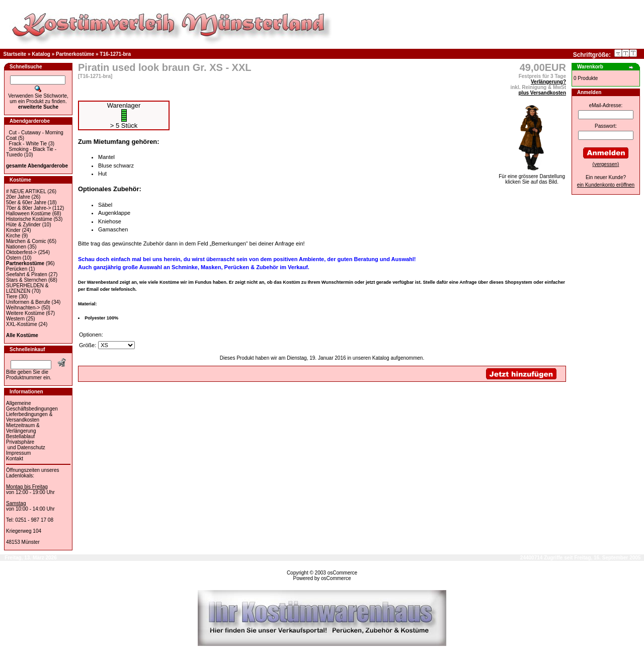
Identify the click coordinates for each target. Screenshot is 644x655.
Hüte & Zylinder (23, 225)
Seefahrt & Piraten (27, 274)
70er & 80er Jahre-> (28, 208)
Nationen (16, 247)
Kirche (13, 236)
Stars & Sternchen (26, 280)
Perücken (17, 269)
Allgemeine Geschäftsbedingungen (32, 406)
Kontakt (15, 459)
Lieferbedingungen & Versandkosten (29, 417)
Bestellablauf (20, 436)
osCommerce (342, 573)
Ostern (14, 258)
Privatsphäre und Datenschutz (26, 445)
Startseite (15, 54)
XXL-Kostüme (22, 324)
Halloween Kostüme (28, 214)
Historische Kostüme (29, 219)
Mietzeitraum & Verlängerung (23, 428)
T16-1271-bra (115, 54)
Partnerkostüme (75, 54)
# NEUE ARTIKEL (26, 191)
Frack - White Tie (28, 144)
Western (15, 319)
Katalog (41, 54)
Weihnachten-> (23, 308)
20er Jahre (18, 197)
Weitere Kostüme (25, 313)
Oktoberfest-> (21, 252)
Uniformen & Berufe (28, 302)
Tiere (12, 297)
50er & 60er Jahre (26, 202)
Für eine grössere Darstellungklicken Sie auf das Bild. (532, 177)
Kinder (13, 230)
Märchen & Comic (26, 241)
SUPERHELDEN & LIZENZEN (27, 288)
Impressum (18, 453)
